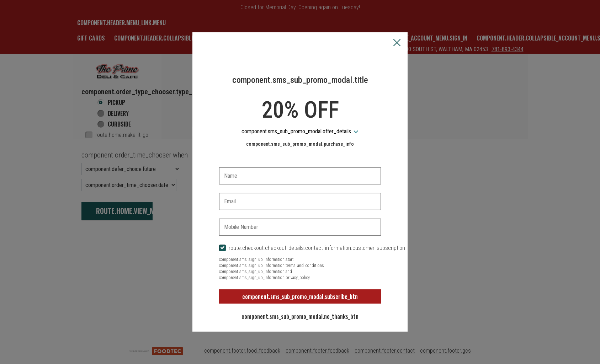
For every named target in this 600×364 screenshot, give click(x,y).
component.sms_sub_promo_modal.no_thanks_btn (300, 316)
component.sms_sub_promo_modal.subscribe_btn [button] (300, 296)
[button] (397, 43)
